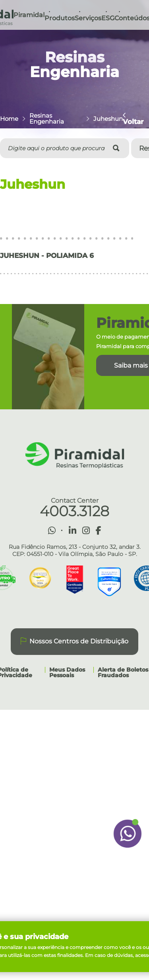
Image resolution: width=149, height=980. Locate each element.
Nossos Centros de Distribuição (74, 641)
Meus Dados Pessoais (67, 672)
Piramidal (29, 15)
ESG (108, 18)
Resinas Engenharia (47, 118)
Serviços (88, 18)
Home (9, 119)
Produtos (60, 18)
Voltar (134, 118)
